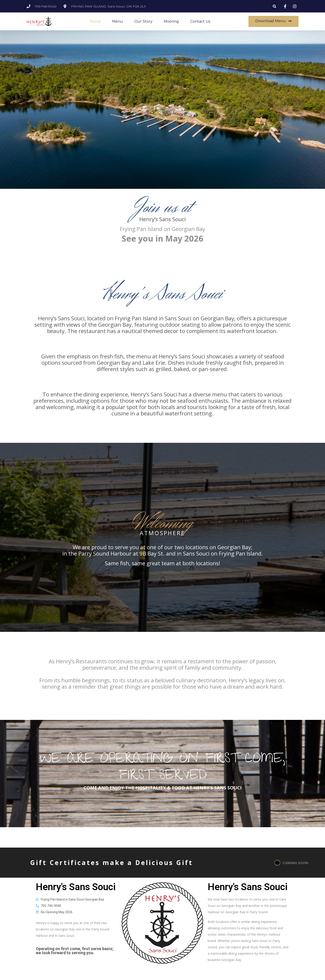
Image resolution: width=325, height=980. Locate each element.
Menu (118, 21)
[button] (275, 6)
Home (95, 21)
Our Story (143, 21)
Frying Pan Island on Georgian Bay (162, 229)
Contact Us (200, 21)
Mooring (171, 21)
